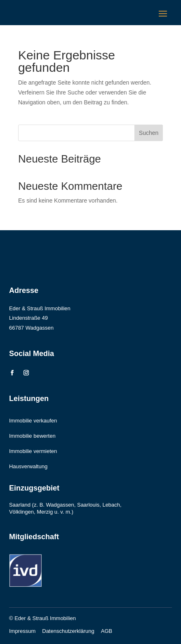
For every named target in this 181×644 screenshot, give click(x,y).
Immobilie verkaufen (33, 421)
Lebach (111, 505)
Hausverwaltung (28, 466)
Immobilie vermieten (33, 451)
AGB (107, 631)
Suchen (149, 133)
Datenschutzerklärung (68, 631)
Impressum (22, 631)
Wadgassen (60, 505)
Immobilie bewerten (32, 436)
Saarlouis (88, 505)
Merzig (45, 512)
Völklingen (21, 512)
